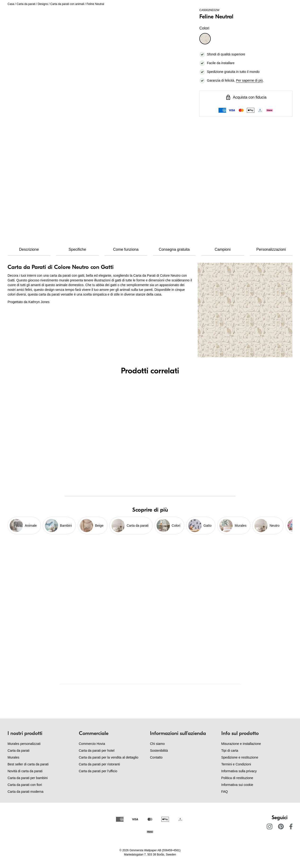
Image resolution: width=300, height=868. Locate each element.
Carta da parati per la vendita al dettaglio (109, 757)
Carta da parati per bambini (28, 778)
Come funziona (126, 249)
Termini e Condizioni (236, 764)
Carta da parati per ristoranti (99, 764)
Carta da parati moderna (26, 792)
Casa (11, 4)
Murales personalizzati (24, 744)
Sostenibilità (159, 751)
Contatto (156, 757)
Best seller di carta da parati (28, 764)
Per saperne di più (249, 80)
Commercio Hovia (92, 744)
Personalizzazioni (271, 249)
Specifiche (77, 249)
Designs (43, 4)
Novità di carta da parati (25, 771)
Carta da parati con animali (67, 4)
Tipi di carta (230, 751)
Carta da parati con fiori (25, 785)
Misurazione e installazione (241, 744)
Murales (13, 757)
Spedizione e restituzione (240, 757)
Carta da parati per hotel (97, 751)
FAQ (225, 792)
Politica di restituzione (237, 778)
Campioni (223, 249)
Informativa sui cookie (237, 785)
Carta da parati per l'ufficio (98, 771)
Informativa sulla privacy (239, 771)
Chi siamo (157, 744)
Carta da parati (26, 4)
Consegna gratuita (174, 249)
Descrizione (29, 249)
